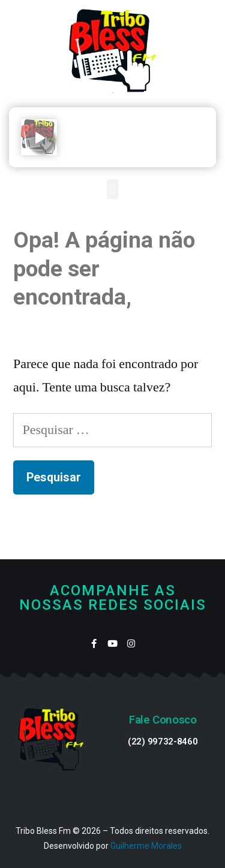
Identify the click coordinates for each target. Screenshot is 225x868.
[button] (112, 189)
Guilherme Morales (146, 846)
